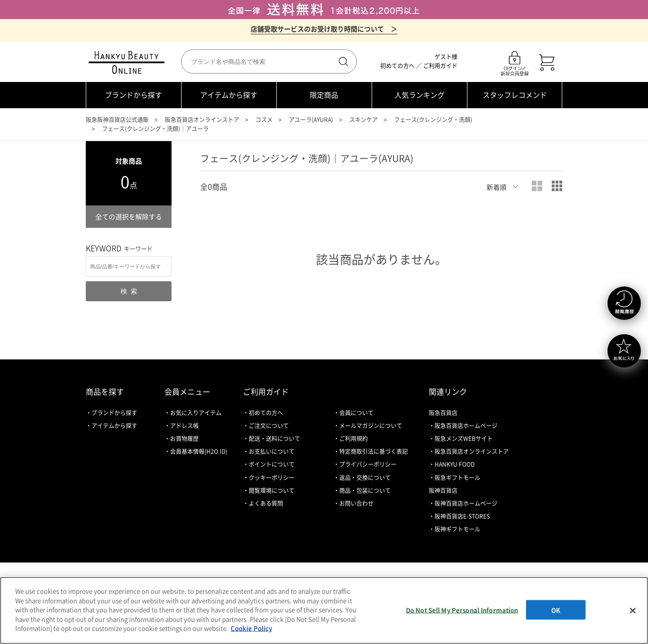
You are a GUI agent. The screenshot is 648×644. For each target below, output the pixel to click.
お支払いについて (272, 451)
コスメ (264, 120)
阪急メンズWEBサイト (464, 439)
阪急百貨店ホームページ (466, 426)
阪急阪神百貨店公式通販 (117, 120)
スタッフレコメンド (515, 95)
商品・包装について (365, 491)
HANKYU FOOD (455, 464)
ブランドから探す (133, 95)
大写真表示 (537, 186)
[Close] (633, 611)
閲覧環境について (272, 491)
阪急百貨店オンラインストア (202, 120)
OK (556, 609)
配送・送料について (274, 439)
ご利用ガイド (440, 66)
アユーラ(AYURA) (311, 120)
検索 (343, 61)
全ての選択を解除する (129, 216)
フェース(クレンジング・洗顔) (433, 120)
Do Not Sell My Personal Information (462, 609)
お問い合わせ (356, 503)
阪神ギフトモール (457, 529)
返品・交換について (365, 478)
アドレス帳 (184, 426)
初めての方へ (397, 66)
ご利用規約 (354, 439)
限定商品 (324, 95)
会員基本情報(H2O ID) (199, 451)
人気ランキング (420, 95)
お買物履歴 (184, 439)
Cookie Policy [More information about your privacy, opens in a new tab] (251, 628)
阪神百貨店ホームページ (466, 503)
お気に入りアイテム (196, 413)
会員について (356, 413)
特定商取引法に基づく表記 (374, 451)
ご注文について (269, 426)
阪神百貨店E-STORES (462, 516)
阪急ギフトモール (457, 478)
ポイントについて (272, 464)
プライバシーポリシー (368, 464)
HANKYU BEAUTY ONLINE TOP (128, 62)
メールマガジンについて (371, 426)
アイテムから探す (229, 95)
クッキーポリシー (272, 478)
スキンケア (364, 120)
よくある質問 (266, 503)
